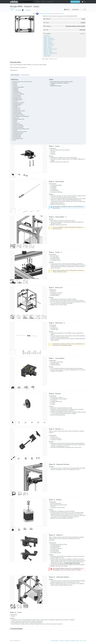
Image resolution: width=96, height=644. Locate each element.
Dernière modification (47, 14)
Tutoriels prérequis (25, 75)
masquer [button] (82, 34)
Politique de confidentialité (65, 641)
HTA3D (62, 14)
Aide (81, 641)
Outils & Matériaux (15, 75)
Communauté (50, 2)
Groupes (43, 2)
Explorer (38, 2)
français (82, 2)
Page (12, 10)
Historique (28, 10)
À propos (84, 641)
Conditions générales (55, 641)
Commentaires (19, 10)
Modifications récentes (75, 641)
